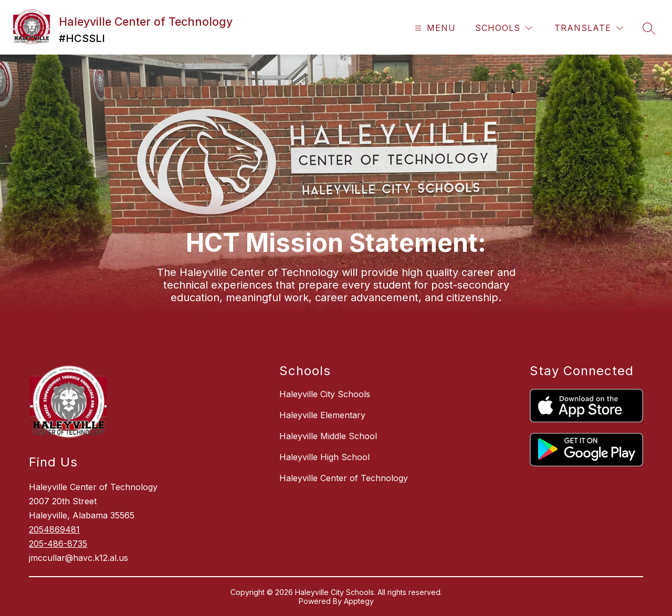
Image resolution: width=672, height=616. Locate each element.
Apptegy (359, 601)
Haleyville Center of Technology (344, 478)
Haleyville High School (324, 457)
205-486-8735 (58, 544)
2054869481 (54, 529)
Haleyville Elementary (322, 415)
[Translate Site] (589, 28)
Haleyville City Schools (325, 394)
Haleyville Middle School (328, 436)
